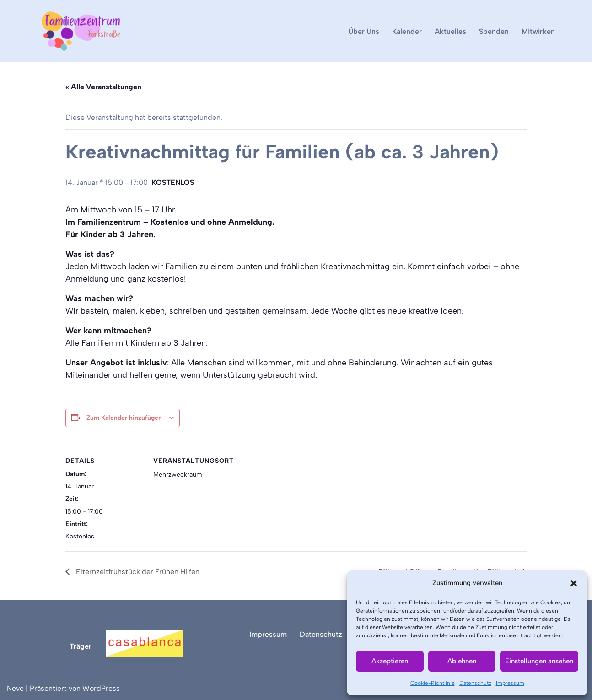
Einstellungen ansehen (539, 661)
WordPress (101, 688)
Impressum (510, 683)
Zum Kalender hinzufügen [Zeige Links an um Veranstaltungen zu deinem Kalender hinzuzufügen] (124, 418)
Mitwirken (538, 31)
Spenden (494, 31)
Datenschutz (475, 683)
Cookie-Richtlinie (433, 683)
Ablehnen (462, 661)
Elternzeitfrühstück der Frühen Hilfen (137, 572)
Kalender (407, 31)
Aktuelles (450, 31)
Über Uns (364, 31)
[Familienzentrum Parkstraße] (81, 31)
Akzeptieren (390, 661)
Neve (15, 688)
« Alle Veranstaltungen (103, 87)
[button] (574, 583)
